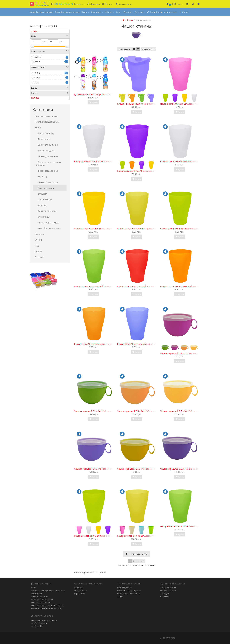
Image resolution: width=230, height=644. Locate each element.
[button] (175, 4)
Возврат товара (81, 591)
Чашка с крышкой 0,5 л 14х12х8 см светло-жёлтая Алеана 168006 (193, 411)
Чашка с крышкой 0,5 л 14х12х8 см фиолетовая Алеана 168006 (192, 469)
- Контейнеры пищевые (48, 228)
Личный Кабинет (168, 588)
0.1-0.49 (37, 73)
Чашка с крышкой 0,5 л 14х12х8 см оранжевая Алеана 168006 (148, 411)
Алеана (37, 62)
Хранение (97, 12)
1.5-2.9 (36, 82)
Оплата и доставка (39, 597)
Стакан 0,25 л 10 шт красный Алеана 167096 (140, 286)
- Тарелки (41, 205)
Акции (120, 597)
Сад (119, 12)
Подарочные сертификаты (129, 591)
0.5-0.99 (37, 78)
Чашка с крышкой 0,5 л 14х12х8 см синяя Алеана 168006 (103, 469)
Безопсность (123, 4)
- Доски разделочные (47, 171)
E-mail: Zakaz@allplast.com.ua (44, 620)
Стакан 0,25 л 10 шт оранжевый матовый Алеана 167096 (189, 286)
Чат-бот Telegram (39, 623)
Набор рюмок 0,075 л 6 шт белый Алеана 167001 (99, 161)
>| (143, 561)
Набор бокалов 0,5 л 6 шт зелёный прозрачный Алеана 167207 (192, 526)
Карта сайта (79, 594)
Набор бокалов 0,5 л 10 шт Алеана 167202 (138, 536)
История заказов (168, 591)
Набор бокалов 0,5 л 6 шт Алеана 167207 (95, 536)
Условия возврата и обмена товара (47, 605)
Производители (124, 588)
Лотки (184, 12)
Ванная (128, 12)
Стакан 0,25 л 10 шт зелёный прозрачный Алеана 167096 (103, 286)
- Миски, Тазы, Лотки (46, 182)
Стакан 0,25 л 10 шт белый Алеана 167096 (182, 161)
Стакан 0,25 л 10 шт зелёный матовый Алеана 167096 (187, 229)
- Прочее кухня (43, 199)
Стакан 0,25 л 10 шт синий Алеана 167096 (138, 344)
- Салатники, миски (46, 211)
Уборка (110, 12)
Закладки (165, 594)
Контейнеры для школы (67, 12)
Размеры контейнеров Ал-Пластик (47, 608)
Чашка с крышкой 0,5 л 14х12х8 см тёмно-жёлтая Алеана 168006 (150, 469)
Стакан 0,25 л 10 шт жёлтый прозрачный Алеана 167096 (146, 229)
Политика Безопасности (42, 599)
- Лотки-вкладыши (45, 151)
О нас (34, 588)
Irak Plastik (38, 57)
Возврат (108, 4)
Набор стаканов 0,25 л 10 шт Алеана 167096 (139, 171)
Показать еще (137, 554)
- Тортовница (43, 139)
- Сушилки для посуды (47, 223)
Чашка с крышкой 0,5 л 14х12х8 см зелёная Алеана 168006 (104, 411)
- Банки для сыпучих (46, 145)
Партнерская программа (129, 594)
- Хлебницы (42, 176)
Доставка (93, 4)
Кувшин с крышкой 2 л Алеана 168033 (137, 104)
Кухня (85, 12)
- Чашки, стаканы (45, 188)
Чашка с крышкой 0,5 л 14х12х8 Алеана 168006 (184, 353)
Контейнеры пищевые (41, 12)
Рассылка (165, 597)
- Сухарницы (42, 217)
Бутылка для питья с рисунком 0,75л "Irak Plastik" (99, 94)
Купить (93, 102)
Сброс (35, 31)
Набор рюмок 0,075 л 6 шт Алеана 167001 (181, 104)
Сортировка (124, 49)
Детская (140, 12)
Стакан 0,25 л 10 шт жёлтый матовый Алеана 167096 (101, 229)
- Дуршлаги (42, 194)
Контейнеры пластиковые (162, 12)
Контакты (79, 588)
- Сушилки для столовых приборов (48, 164)
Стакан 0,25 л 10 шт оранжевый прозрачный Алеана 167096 (105, 344)
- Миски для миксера (46, 156)
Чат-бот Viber (37, 626)
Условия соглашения (41, 602)
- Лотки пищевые (45, 133)
